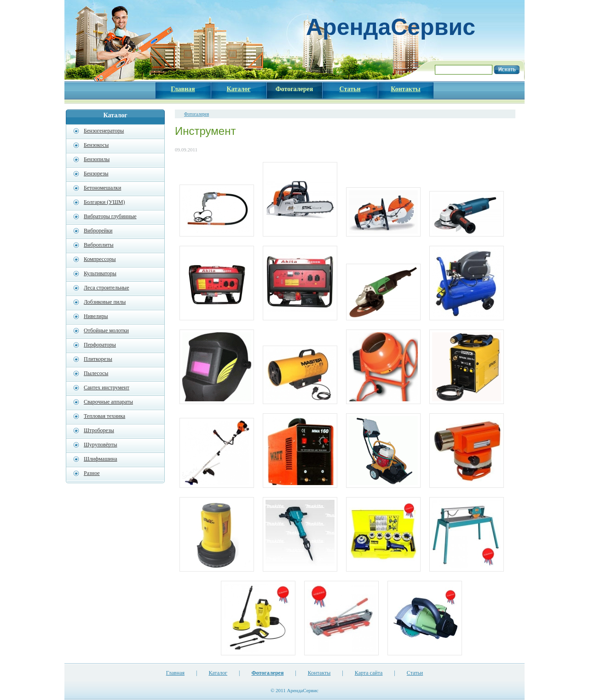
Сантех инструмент (107, 388)
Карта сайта (369, 673)
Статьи (415, 673)
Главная (175, 673)
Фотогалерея (196, 114)
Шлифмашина (101, 459)
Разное (92, 473)
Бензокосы (96, 145)
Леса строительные (106, 288)
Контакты (319, 673)
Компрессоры (100, 259)
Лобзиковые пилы (105, 302)
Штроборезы (99, 430)
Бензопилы (97, 159)
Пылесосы (96, 373)
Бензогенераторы (104, 131)
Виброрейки (98, 231)
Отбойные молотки (106, 330)
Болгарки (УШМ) (104, 202)
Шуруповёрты (101, 445)
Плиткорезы (98, 359)
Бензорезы (96, 174)
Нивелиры (96, 316)
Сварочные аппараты (108, 402)
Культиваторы (100, 273)
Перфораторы (100, 345)
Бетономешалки (102, 188)
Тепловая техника (104, 416)
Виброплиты (99, 245)
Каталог (218, 673)
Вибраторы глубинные (110, 216)
